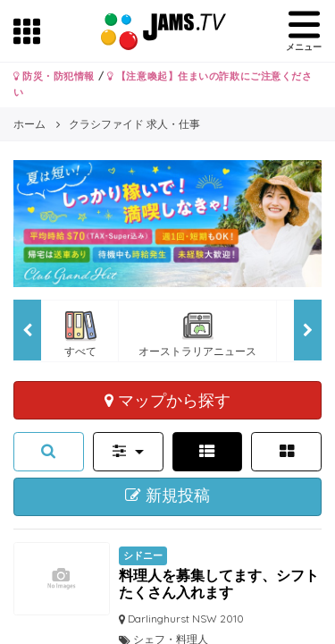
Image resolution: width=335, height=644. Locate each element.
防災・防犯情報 (54, 76)
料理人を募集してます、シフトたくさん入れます (219, 584)
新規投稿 (167, 496)
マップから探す (167, 400)
